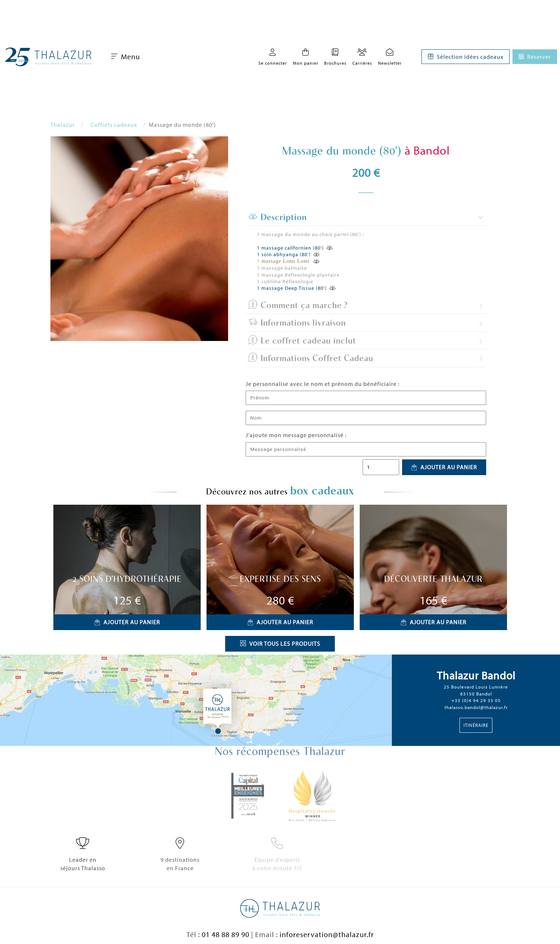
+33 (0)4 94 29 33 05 (476, 700)
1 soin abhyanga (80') (284, 254)
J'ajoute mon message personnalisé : (296, 435)
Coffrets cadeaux (114, 125)
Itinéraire (476, 725)
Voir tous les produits (280, 644)
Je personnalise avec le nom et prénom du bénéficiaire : (323, 384)
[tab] (366, 217)
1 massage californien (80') (290, 248)
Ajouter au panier (444, 467)
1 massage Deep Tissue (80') (292, 288)
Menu (126, 56)
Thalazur (63, 125)
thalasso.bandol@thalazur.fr (476, 707)
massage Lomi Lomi (286, 261)
